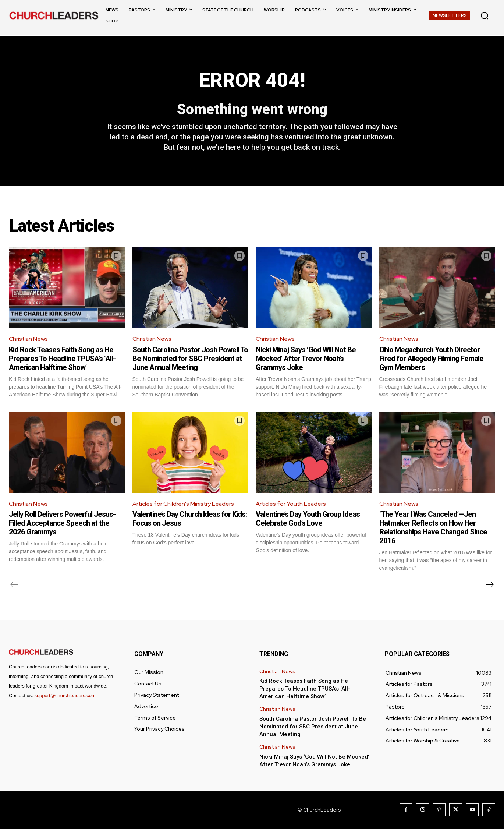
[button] (485, 15)
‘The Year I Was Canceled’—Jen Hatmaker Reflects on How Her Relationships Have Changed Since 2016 (433, 528)
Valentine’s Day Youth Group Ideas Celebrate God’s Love (308, 519)
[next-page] (489, 586)
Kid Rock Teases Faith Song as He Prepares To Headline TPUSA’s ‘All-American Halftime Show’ (62, 359)
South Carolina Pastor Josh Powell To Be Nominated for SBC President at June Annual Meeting (190, 359)
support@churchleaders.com (65, 696)
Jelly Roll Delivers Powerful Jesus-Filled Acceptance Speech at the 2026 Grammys (62, 524)
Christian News (29, 340)
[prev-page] (15, 586)
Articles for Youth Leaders (291, 504)
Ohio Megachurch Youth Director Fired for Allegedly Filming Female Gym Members (431, 359)
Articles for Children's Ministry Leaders (184, 504)
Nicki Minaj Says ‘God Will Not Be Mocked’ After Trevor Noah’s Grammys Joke (306, 359)
